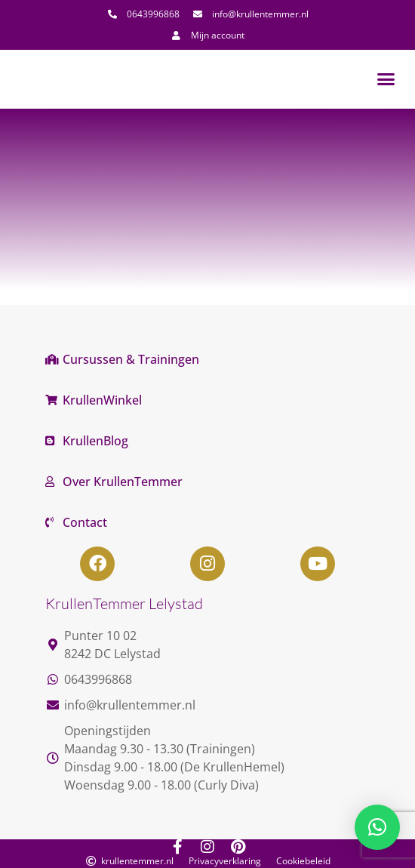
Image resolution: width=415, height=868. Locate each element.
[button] (386, 79)
